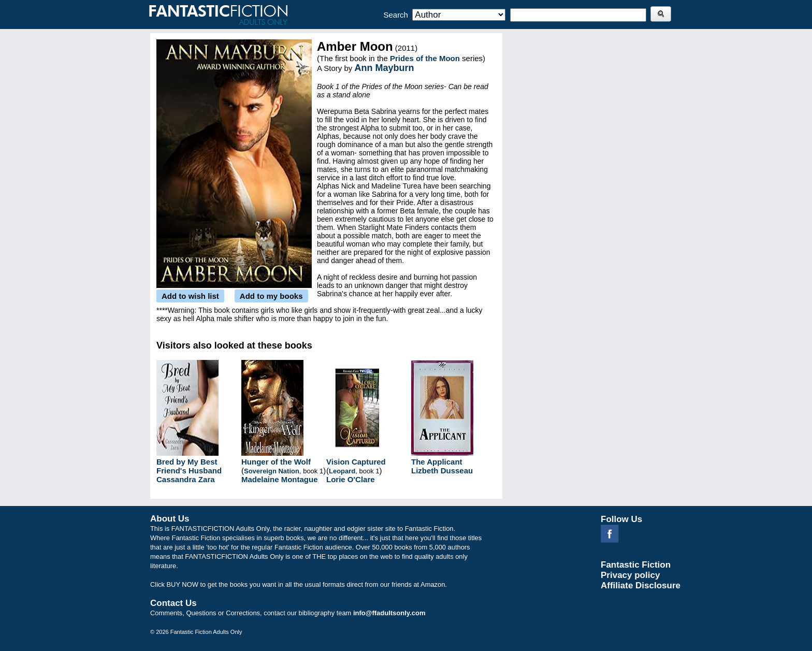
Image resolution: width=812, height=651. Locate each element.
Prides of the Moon (425, 58)
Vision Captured (356, 462)
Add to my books (271, 296)
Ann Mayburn (385, 68)
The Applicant (437, 462)
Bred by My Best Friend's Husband (189, 466)
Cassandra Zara (186, 479)
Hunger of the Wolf (276, 462)
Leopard (342, 471)
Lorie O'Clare (351, 479)
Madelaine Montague (280, 479)
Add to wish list (190, 296)
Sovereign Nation (272, 471)
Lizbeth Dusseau (442, 471)
